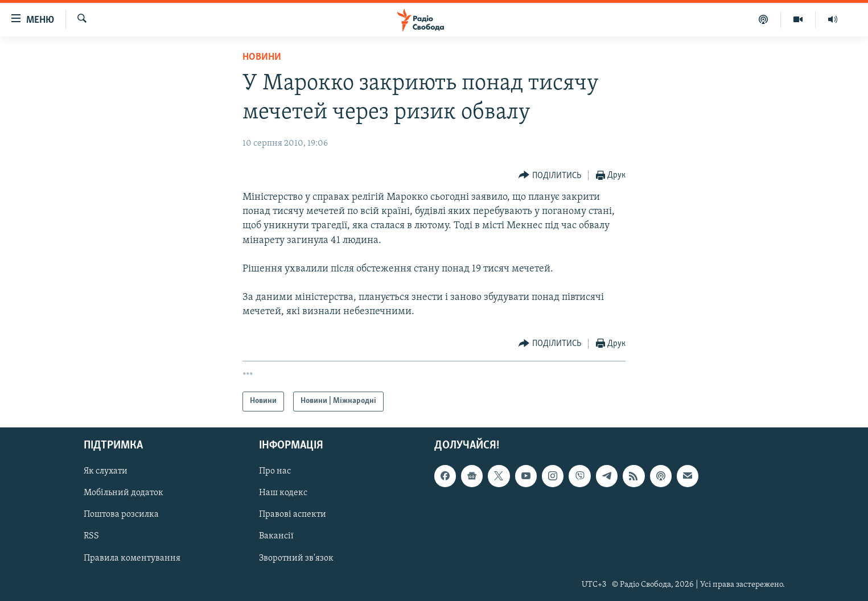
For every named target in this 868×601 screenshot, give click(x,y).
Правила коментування (132, 558)
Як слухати (106, 471)
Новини (262, 57)
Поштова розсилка (121, 514)
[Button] (550, 176)
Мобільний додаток (124, 493)
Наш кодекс (283, 493)
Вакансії (276, 536)
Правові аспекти (293, 514)
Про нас (275, 471)
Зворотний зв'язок (296, 558)
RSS (91, 536)
